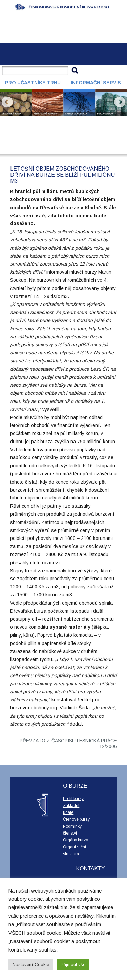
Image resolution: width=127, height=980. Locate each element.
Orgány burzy (76, 840)
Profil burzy (73, 799)
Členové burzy (76, 819)
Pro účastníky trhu (33, 83)
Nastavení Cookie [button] (31, 965)
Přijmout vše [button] (73, 965)
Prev (7, 102)
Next (120, 102)
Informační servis (96, 83)
